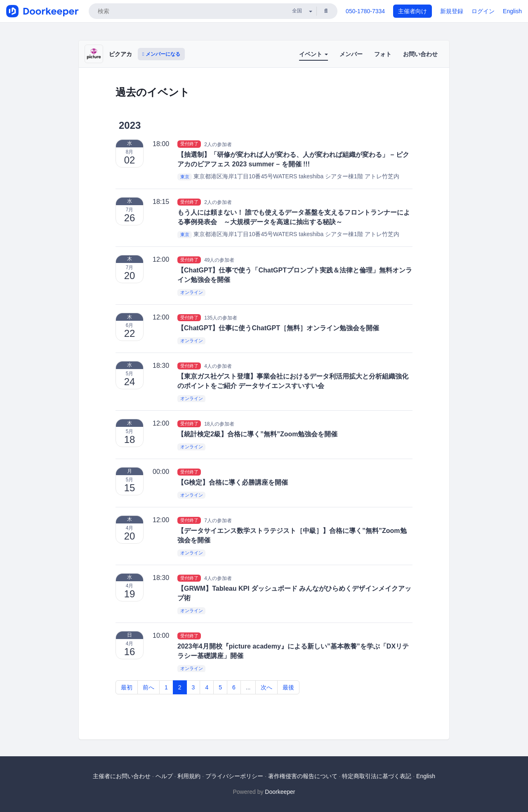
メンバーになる (161, 54)
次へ (266, 687)
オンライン (192, 292)
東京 (185, 177)
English (512, 11)
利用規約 (189, 776)
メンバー (351, 54)
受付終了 (189, 144)
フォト (383, 54)
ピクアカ (120, 54)
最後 (288, 687)
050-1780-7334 (365, 11)
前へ (148, 687)
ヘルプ (164, 776)
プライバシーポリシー (234, 776)
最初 (127, 687)
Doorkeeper (280, 792)
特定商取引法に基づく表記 (377, 776)
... (248, 687)
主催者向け (412, 11)
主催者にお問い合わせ (122, 776)
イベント (313, 54)
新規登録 (452, 11)
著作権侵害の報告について (303, 776)
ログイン (483, 11)
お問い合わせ (420, 54)
